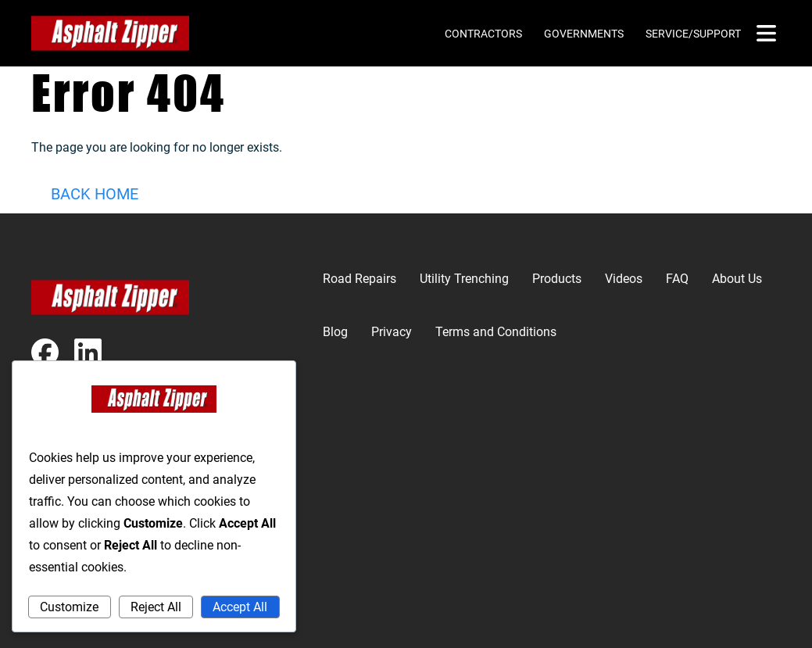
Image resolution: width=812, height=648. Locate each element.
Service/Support (693, 34)
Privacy (392, 332)
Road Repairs (359, 279)
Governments (584, 34)
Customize (69, 607)
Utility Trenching (464, 279)
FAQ (677, 279)
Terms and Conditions (496, 332)
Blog (335, 332)
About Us (737, 279)
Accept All (240, 607)
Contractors (483, 34)
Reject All (156, 607)
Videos (624, 279)
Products (557, 279)
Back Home (95, 194)
